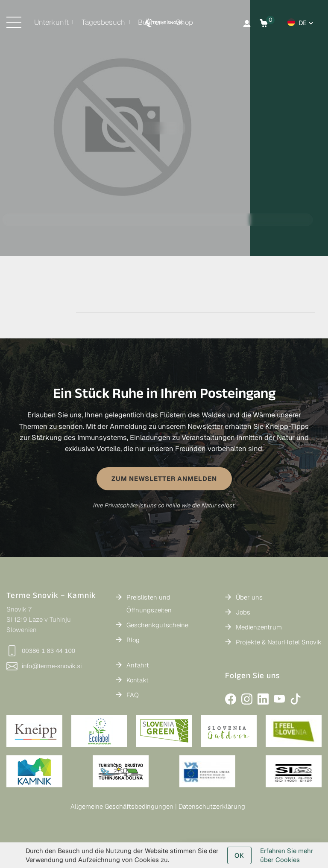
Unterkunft (51, 22)
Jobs (243, 612)
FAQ (133, 695)
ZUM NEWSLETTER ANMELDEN (164, 479)
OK (239, 855)
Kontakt (138, 680)
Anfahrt (138, 665)
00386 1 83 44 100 (41, 651)
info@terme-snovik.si (44, 666)
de (303, 23)
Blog (133, 640)
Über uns (249, 597)
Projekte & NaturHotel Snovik (279, 642)
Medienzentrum (259, 627)
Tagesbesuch (103, 22)
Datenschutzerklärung (212, 806)
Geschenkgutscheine (157, 625)
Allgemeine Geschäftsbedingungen (122, 806)
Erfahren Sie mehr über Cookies (287, 855)
